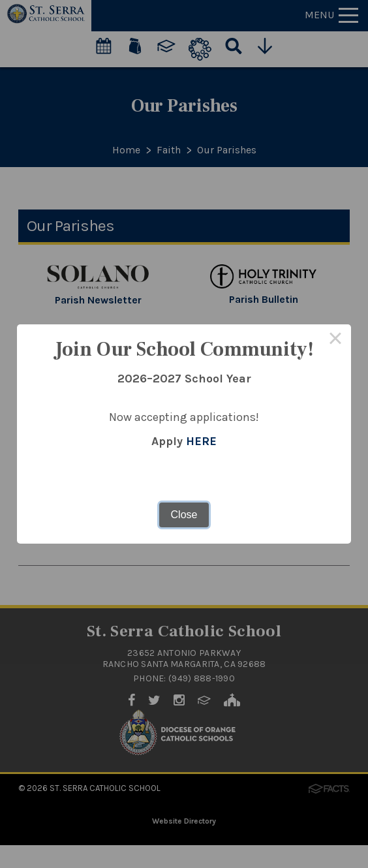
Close (184, 515)
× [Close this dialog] (335, 340)
